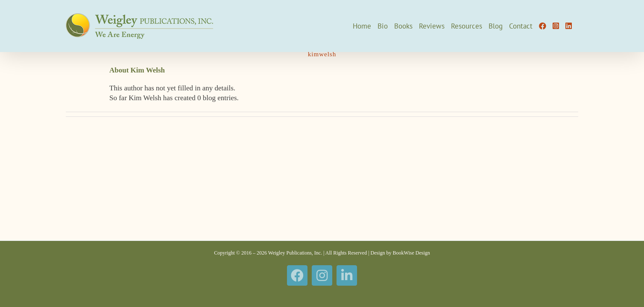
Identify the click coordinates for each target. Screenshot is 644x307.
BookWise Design (411, 253)
